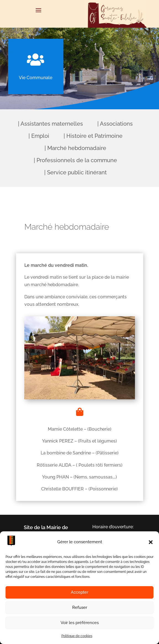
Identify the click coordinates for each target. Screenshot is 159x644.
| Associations (115, 124)
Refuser (80, 607)
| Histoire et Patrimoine (93, 136)
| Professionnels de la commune (75, 160)
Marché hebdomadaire (67, 227)
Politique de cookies (77, 636)
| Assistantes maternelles (50, 124)
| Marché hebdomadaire (75, 148)
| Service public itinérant (75, 172)
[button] (151, 542)
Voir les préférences (80, 623)
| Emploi (39, 136)
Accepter (79, 592)
